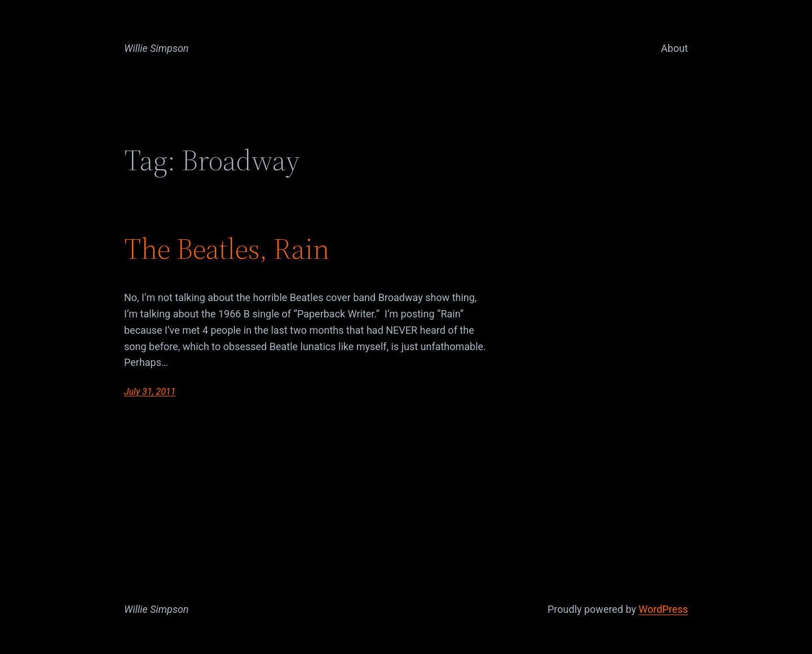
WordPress (663, 609)
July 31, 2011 (150, 392)
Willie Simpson (156, 48)
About (674, 48)
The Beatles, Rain (227, 249)
